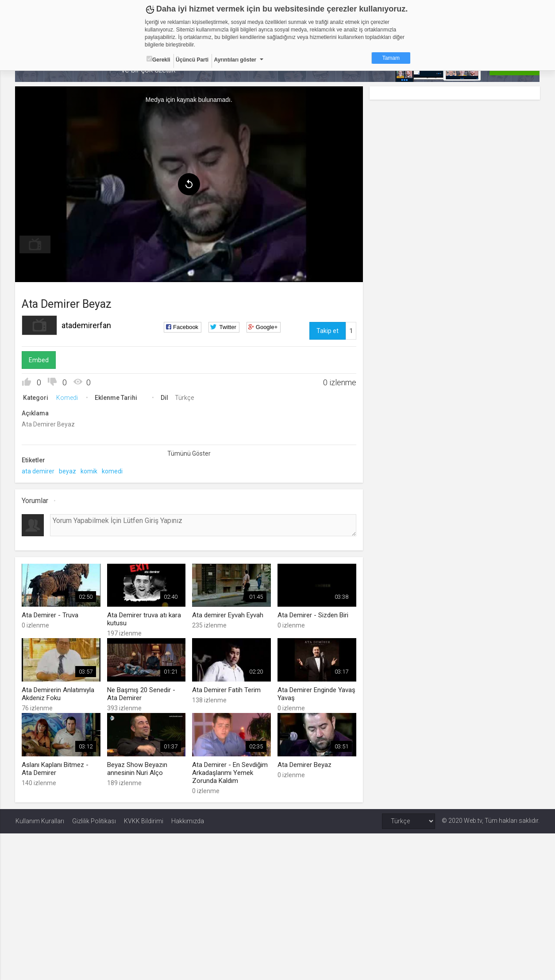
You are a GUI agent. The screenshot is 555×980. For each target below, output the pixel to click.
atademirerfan (87, 325)
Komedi (67, 398)
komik (89, 471)
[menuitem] (35, 244)
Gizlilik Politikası (94, 821)
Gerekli (158, 59)
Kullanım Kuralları (40, 821)
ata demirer (39, 471)
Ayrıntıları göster (235, 60)
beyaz (68, 471)
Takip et (327, 331)
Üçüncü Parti (192, 60)
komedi (113, 471)
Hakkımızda (188, 821)
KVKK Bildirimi (144, 821)
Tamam (391, 58)
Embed (39, 360)
